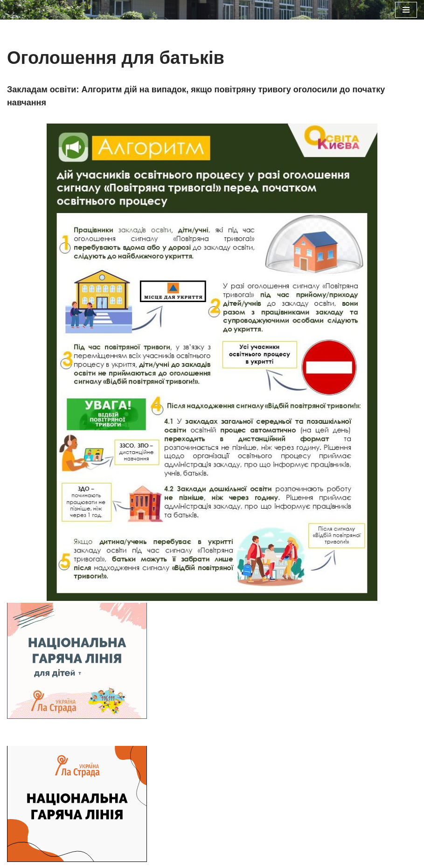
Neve (168, 734)
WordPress (247, 734)
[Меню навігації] (406, 10)
